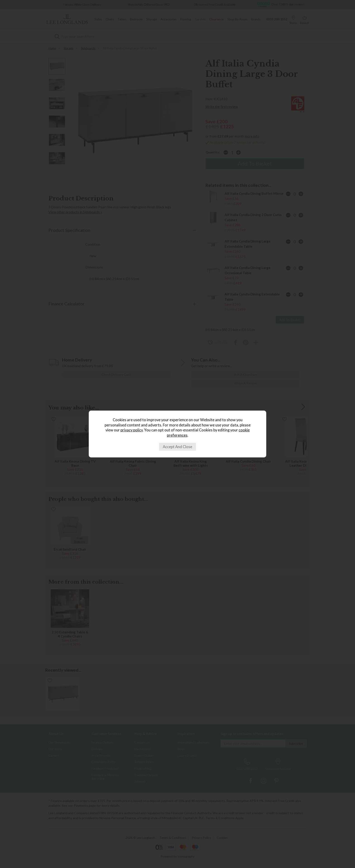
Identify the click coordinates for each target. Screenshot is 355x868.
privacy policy (132, 430)
